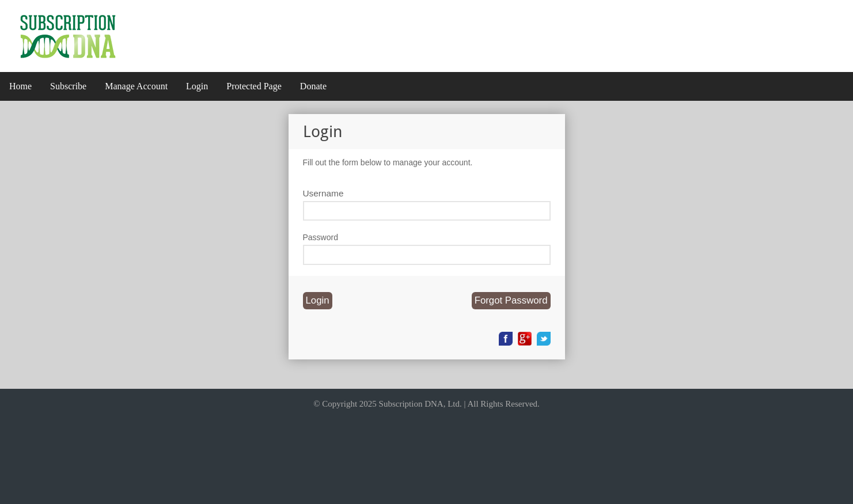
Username (323, 193)
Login (197, 86)
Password (321, 237)
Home (20, 86)
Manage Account (136, 86)
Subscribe (68, 86)
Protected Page (254, 86)
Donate (313, 86)
